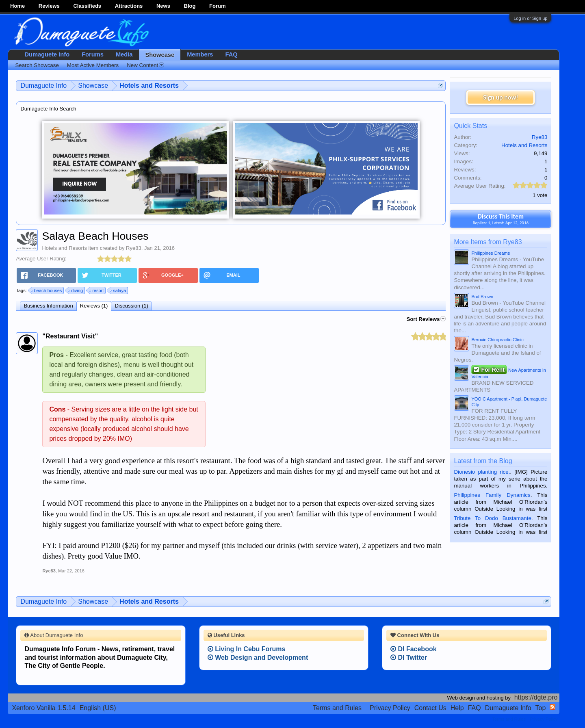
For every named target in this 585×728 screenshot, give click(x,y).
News (163, 6)
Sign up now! (500, 97)
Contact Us (430, 708)
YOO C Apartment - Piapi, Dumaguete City (509, 402)
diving (76, 290)
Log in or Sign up (530, 18)
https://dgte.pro (536, 697)
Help (457, 708)
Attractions (129, 6)
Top (541, 708)
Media (124, 54)
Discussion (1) (131, 306)
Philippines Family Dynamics (492, 495)
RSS (552, 707)
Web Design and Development (258, 658)
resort (97, 290)
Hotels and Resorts (64, 248)
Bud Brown (482, 297)
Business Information (48, 306)
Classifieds (87, 6)
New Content (145, 65)
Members (200, 54)
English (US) (98, 708)
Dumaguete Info (47, 54)
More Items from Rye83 (488, 242)
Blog (190, 6)
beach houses (47, 290)
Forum (217, 6)
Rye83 (134, 248)
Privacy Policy (390, 708)
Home (17, 6)
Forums (93, 54)
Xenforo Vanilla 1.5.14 (43, 708)
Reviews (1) (94, 306)
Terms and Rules (337, 708)
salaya (118, 290)
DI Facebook (414, 649)
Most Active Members (93, 65)
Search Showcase (37, 65)
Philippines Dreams (491, 253)
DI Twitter (409, 658)
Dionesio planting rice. (482, 472)
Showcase (160, 55)
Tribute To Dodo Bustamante (492, 518)
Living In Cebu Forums (247, 649)
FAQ (231, 54)
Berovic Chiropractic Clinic (497, 340)
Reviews (49, 6)
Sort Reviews (426, 319)
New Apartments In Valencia (509, 373)
